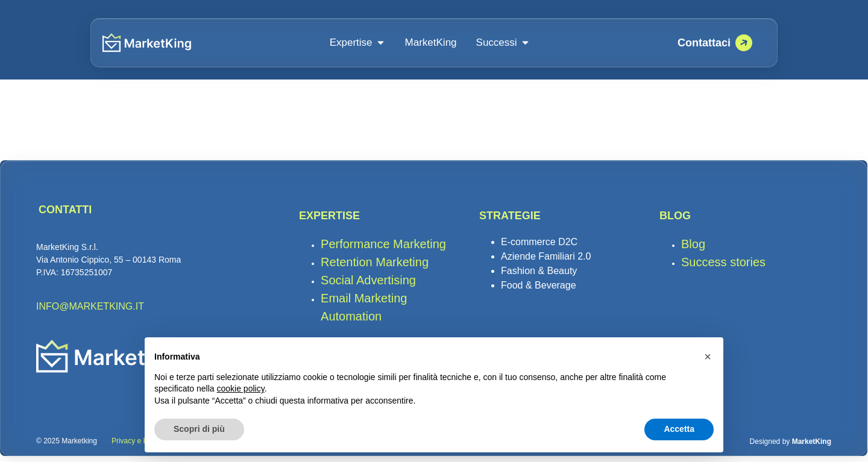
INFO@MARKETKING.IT (90, 312)
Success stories (723, 267)
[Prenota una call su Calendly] (715, 43)
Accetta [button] (679, 429)
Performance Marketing (383, 249)
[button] (708, 357)
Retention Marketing (378, 267)
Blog (693, 249)
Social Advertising (370, 286)
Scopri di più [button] (199, 429)
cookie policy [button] (241, 389)
